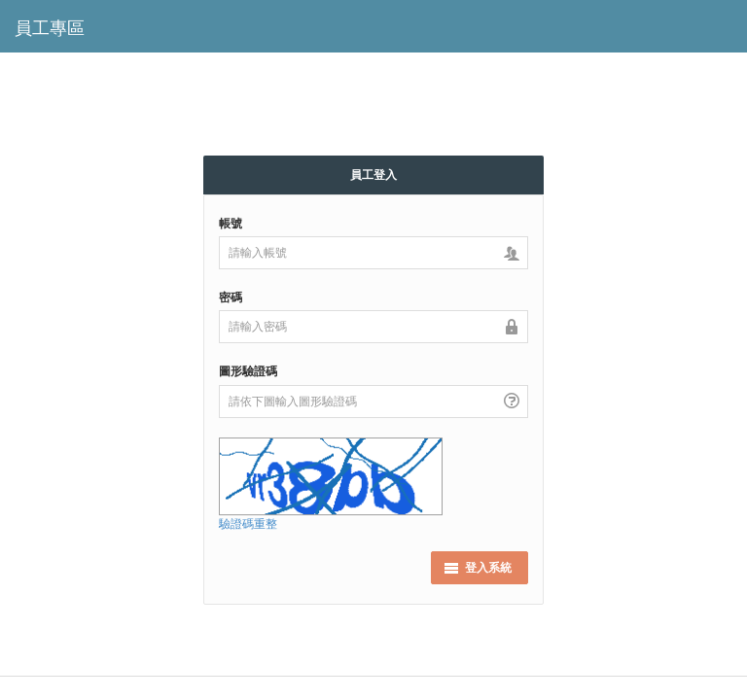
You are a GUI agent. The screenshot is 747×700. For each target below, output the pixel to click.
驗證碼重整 (248, 524)
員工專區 (50, 28)
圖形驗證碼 (248, 371)
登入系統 (478, 567)
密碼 (231, 297)
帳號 (231, 223)
